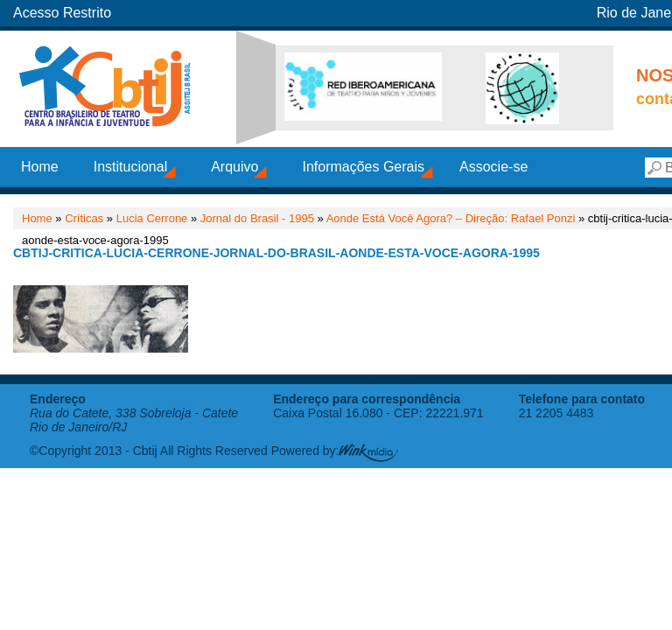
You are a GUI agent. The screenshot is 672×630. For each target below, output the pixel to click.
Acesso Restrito (62, 13)
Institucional (131, 167)
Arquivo (234, 167)
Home (40, 167)
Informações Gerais (363, 167)
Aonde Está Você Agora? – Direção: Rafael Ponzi (451, 218)
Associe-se (493, 167)
